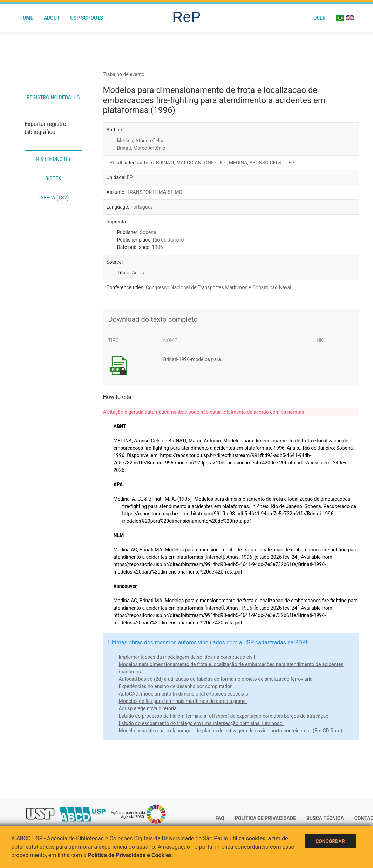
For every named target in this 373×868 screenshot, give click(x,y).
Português (142, 207)
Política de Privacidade (265, 818)
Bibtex (53, 178)
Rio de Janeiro (168, 240)
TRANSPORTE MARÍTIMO (155, 192)
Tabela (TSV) (53, 198)
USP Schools (87, 18)
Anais (138, 273)
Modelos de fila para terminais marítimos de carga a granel (183, 701)
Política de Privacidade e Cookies (130, 855)
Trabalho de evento (124, 74)
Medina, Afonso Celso (141, 141)
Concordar (330, 841)
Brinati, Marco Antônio (141, 148)
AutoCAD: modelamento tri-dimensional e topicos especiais (184, 694)
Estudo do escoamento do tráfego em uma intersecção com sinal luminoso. (201, 723)
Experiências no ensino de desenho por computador (175, 686)
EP (130, 177)
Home (26, 18)
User (320, 18)
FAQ (220, 818)
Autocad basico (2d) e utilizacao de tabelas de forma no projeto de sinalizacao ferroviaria (216, 679)
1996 (157, 247)
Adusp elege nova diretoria (148, 708)
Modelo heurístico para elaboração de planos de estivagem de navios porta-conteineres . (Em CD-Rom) (231, 731)
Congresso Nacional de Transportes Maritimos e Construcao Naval (219, 287)
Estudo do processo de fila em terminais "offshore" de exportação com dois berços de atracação (224, 716)
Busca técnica (325, 818)
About (52, 18)
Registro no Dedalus (53, 97)
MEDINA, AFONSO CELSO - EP (262, 163)
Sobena (148, 232)
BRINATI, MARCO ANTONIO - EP (191, 163)
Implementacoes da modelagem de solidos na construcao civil (187, 657)
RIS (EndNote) (53, 159)
